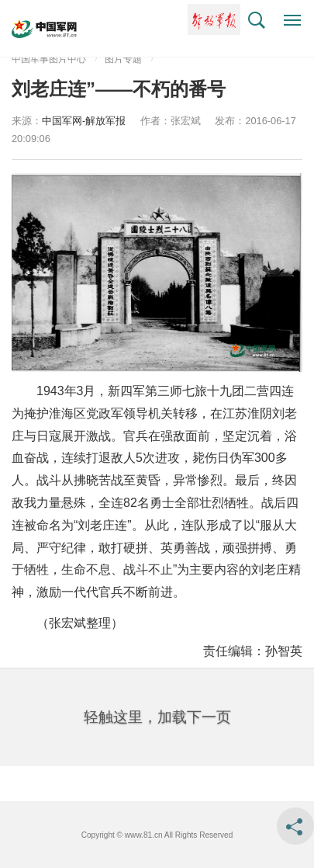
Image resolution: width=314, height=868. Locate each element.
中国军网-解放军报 (84, 121)
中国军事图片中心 (49, 59)
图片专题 (123, 59)
